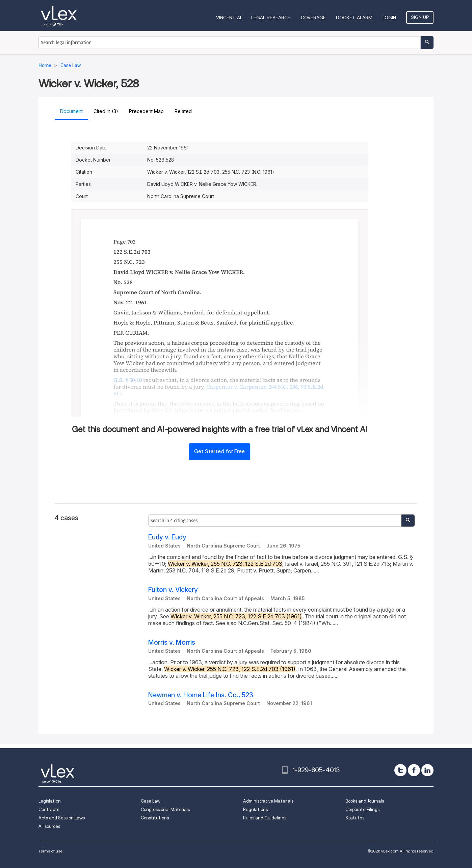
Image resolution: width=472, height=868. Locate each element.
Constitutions (155, 818)
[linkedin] (427, 770)
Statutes (355, 818)
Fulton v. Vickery (173, 590)
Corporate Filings (362, 809)
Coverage (313, 18)
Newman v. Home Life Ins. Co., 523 (201, 695)
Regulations (255, 809)
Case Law (151, 801)
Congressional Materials (165, 809)
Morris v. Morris (172, 642)
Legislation (50, 801)
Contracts (49, 809)
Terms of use (50, 851)
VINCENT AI (229, 18)
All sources (49, 826)
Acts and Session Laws (62, 818)
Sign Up (420, 17)
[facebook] (414, 770)
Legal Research (271, 18)
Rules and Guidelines (265, 818)
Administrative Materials (268, 801)
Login (389, 18)
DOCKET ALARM (354, 18)
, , (218, 390)
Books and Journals (365, 801)
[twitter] (400, 770)
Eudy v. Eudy (167, 537)
